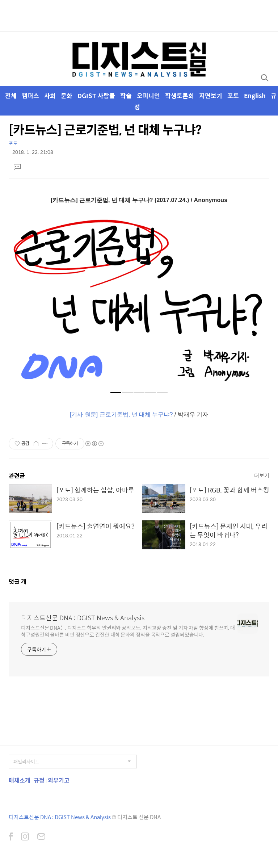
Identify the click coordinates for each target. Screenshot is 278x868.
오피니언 (148, 96)
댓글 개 (18, 581)
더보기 (262, 475)
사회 (50, 96)
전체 (11, 96)
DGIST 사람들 (96, 96)
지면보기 (211, 96)
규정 (39, 780)
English (255, 96)
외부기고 (59, 780)
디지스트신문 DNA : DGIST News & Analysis (83, 618)
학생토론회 (180, 96)
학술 (126, 96)
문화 (67, 96)
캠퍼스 (30, 96)
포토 (233, 96)
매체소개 (20, 780)
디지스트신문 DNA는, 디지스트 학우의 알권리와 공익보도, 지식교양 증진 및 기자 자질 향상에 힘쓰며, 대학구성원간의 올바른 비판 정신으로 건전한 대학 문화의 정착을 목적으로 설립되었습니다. (128, 631)
